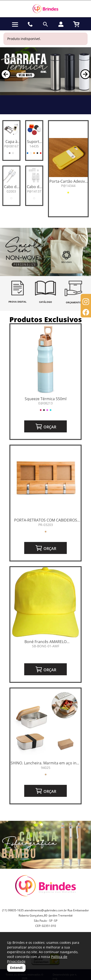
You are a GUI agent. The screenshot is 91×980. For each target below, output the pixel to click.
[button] (6, 74)
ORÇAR (46, 427)
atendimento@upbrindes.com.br (46, 910)
